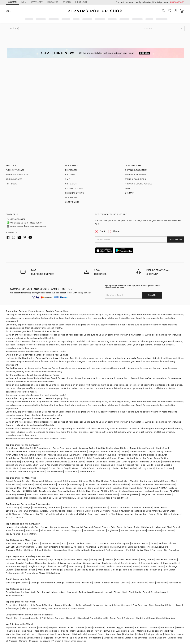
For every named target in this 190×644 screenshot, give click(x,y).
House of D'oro (75, 511)
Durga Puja (116, 618)
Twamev (62, 484)
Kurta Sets (34, 527)
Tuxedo (80, 547)
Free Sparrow (140, 605)
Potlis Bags (171, 566)
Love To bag (85, 507)
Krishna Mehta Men (165, 484)
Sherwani (46, 543)
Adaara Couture (164, 468)
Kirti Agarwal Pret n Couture (54, 608)
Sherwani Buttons (25, 547)
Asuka (38, 484)
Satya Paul (58, 448)
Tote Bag (128, 570)
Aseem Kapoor (87, 471)
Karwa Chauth (156, 618)
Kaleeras (109, 559)
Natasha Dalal (28, 448)
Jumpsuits (76, 530)
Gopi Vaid (146, 465)
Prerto (9, 517)
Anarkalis (22, 527)
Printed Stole (54, 573)
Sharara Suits (73, 583)
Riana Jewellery (102, 511)
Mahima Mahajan (37, 455)
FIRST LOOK (81, 2)
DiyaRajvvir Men (48, 491)
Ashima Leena (76, 462)
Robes (145, 543)
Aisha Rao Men (13, 491)
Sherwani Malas (14, 550)
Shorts (153, 543)
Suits (64, 543)
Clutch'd (114, 507)
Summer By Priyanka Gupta (44, 451)
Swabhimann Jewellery (36, 511)
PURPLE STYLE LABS (15, 170)
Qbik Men (93, 488)
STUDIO (67, 2)
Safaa (116, 468)
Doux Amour (152, 511)
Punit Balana (140, 455)
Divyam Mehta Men (90, 481)
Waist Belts (43, 570)
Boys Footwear (159, 592)
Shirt (125, 592)
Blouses (125, 530)
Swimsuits (89, 530)
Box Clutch (170, 570)
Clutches (10, 570)
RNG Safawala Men (70, 495)
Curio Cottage (13, 507)
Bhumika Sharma (171, 462)
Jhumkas (52, 566)
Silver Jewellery (171, 563)
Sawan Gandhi (29, 468)
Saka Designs (13, 608)
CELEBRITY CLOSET (74, 188)
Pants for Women (15, 530)
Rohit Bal (80, 458)
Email (101, 231)
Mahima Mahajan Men (141, 491)
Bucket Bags (102, 570)
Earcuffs (120, 559)
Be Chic (40, 514)
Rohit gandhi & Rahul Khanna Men (158, 481)
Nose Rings (83, 559)
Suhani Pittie (156, 514)
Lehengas (11, 527)
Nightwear (113, 530)
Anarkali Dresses (110, 583)
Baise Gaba (66, 451)
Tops (120, 527)
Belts (153, 566)
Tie (166, 550)
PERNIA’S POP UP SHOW (17, 175)
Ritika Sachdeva (173, 514)
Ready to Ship (13, 534)
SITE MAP (129, 193)
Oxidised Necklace (116, 566)
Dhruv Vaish (38, 481)
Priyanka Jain (108, 465)
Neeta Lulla (115, 462)
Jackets (65, 530)
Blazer (117, 592)
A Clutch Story (168, 511)
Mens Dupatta (119, 547)
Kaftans (128, 527)
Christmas (129, 618)
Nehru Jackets (58, 592)
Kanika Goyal (92, 465)
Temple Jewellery (130, 563)
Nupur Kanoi (75, 455)
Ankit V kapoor (71, 481)
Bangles (59, 559)
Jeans (39, 547)
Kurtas (56, 543)
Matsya (43, 468)
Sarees (45, 527)
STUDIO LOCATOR (14, 179)
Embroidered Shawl (35, 573)
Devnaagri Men (14, 488)
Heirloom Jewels (14, 563)
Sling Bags (69, 570)
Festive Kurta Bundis (80, 550)
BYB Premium (78, 608)
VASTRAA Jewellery (142, 507)
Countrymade (53, 481)
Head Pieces (132, 559)
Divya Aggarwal (48, 465)
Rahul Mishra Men (49, 495)
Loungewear (160, 547)
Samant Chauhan (15, 465)
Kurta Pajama (52, 547)
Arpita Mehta (13, 468)
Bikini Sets (46, 530)
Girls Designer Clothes (17, 583)
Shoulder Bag (141, 570)
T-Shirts (163, 543)
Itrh (140, 468)
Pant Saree (168, 530)
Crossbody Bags (85, 570)
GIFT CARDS (71, 184)
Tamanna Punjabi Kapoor (31, 471)
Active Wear (143, 550)
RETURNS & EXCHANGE (135, 175)
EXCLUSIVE (70, 175)
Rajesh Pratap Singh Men (115, 481)
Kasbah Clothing (101, 491)
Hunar (164, 507)
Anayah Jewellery (121, 511)
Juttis (161, 566)
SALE (68, 179)
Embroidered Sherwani (91, 592)
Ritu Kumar (68, 458)
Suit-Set (10, 547)
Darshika (135, 484)
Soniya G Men (148, 495)
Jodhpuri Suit (68, 547)
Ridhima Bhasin (52, 458)
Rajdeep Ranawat (158, 455)
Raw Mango (12, 448)
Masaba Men (161, 491)
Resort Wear (32, 530)
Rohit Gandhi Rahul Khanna (53, 462)
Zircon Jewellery (92, 563)
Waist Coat (92, 543)
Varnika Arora (70, 507)
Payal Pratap (125, 455)
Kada (128, 566)
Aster (157, 507)
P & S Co (24, 605)
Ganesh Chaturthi (99, 618)
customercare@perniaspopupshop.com (29, 226)
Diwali (9, 618)
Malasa (76, 468)
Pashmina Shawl (14, 573)
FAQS (127, 188)
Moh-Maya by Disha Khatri (47, 507)
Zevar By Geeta (14, 511)
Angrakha (91, 547)
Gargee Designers (67, 491)
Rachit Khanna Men (147, 488)
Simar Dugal (63, 468)
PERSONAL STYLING (75, 193)
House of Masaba (163, 465)
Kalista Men (84, 491)
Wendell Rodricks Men (17, 498)
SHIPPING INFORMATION (136, 170)
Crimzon (18, 517)
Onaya (124, 451)
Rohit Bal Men (13, 484)
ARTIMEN (163, 488)
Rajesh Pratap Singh (16, 458)
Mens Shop (98, 550)
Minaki (88, 511)
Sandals (145, 566)
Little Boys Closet (82, 605)
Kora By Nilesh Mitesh (117, 498)
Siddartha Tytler (144, 458)
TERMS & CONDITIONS (135, 179)
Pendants (30, 563)
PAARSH (174, 491)
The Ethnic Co (92, 484)
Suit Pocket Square (120, 543)
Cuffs (31, 559)
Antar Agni (72, 448)
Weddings (141, 618)
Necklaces (11, 559)
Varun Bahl (101, 462)
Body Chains (147, 559)
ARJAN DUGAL (30, 491)
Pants (71, 543)
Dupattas (101, 530)
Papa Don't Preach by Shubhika (100, 455)
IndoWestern (61, 550)
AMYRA (82, 514)
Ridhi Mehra (80, 451)
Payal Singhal (13, 462)
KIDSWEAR (53, 2)
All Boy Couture (29, 608)
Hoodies (136, 543)
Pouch (32, 570)
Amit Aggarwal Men (54, 488)
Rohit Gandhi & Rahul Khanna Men (100, 495)
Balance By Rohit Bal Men (44, 498)
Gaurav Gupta (29, 462)
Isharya (27, 507)
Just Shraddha (58, 511)
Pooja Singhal (44, 448)
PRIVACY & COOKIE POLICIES (138, 184)
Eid (43, 618)
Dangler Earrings (36, 566)
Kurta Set (87, 583)
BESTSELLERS (71, 170)
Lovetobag (138, 511)
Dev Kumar (147, 484)
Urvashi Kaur (71, 471)
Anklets (173, 559)
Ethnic (38, 550)
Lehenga (35, 583)
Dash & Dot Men (22, 481)
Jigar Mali (148, 468)
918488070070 (177, 2)
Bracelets (41, 559)
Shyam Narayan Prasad (71, 465)
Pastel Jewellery (111, 563)
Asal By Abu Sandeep (109, 448)
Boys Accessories (15, 596)
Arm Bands (162, 559)
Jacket (109, 592)
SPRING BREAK (164, 495)
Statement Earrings (16, 566)
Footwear (157, 550)
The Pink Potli (101, 507)
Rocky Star (162, 448)
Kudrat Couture (119, 491)
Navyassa (98, 605)
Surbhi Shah (32, 465)
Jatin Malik (106, 488)
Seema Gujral (126, 458)
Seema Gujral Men (129, 495)
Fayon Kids (12, 605)
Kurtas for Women (60, 527)
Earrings (22, 559)
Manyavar (94, 451)
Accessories (146, 547)
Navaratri (71, 618)
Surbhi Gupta (88, 468)
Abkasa (173, 488)
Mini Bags (116, 570)
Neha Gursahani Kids (160, 605)
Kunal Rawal (49, 484)
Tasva (9, 481)
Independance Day (30, 618)
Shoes (136, 566)
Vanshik (134, 481)
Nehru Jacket (25, 543)
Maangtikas (97, 559)
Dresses (88, 527)
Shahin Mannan (55, 471)
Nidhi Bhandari (14, 514)
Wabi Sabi (27, 484)
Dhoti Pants (173, 527)
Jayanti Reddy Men (69, 498)
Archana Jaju (104, 468)
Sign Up (152, 295)
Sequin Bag (156, 570)
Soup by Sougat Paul (128, 465)
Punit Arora (32, 495)
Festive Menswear (115, 550)
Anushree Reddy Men (124, 488)
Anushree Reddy (87, 448)
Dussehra (83, 618)
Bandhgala (104, 547)
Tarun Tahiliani (162, 458)
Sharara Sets (109, 527)
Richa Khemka (129, 468)
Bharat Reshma (121, 484)
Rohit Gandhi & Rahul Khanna (102, 458)
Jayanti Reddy (156, 451)
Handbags (22, 570)
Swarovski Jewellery (70, 563)
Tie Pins (104, 543)
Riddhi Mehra (36, 458)
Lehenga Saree (138, 530)
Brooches (174, 550)
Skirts (56, 530)
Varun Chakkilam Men (92, 498)
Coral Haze (52, 514)
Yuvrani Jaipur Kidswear (118, 605)
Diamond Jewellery (151, 563)
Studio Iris (11, 471)
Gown (97, 527)
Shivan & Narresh (110, 451)
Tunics (137, 527)
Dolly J (125, 448)
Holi (16, 618)
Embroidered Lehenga (53, 583)
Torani (52, 468)
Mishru (51, 455)
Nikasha (90, 462)
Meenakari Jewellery (47, 563)
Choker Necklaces (95, 566)
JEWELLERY (37, 2)
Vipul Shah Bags (68, 514)
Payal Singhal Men (15, 495)
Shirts (37, 543)
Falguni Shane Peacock (142, 448)
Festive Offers (29, 534)
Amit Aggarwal (130, 462)
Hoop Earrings (76, 566)
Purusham (106, 484)
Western (48, 550)
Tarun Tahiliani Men (76, 488)
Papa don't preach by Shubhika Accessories (110, 514)
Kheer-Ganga (75, 484)
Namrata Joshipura (150, 462)
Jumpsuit (133, 547)
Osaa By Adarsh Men (17, 451)
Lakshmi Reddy (63, 605)
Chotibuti (48, 605)
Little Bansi (36, 605)
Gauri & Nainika (138, 451)
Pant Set (131, 550)
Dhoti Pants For (139, 583)
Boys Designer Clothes (17, 592)
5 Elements (29, 514)
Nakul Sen (62, 455)
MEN (24, 2)
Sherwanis (76, 527)
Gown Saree (154, 530)
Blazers (173, 543)
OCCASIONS (71, 197)
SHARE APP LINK (176, 239)
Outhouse (125, 507)
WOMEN (12, 2)
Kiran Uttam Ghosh (16, 455)
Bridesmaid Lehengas (154, 527)
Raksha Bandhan (56, 618)
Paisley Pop (141, 514)
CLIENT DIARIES (72, 202)
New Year (171, 618)
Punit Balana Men (32, 488)
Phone (116, 231)
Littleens (177, 605)
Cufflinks (29, 550)
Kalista (169, 451)
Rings (51, 559)
